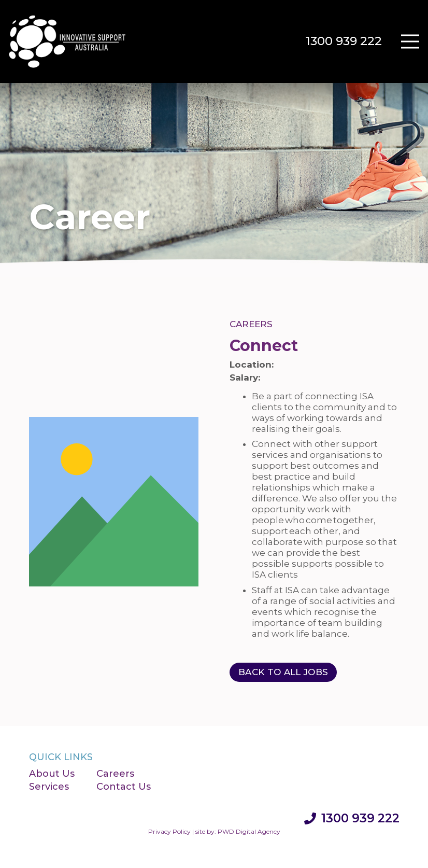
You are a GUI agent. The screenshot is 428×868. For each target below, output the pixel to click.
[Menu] (410, 41)
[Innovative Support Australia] (68, 41)
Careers (115, 774)
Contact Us (124, 787)
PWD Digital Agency (249, 831)
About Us (52, 774)
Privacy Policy (169, 831)
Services (49, 787)
